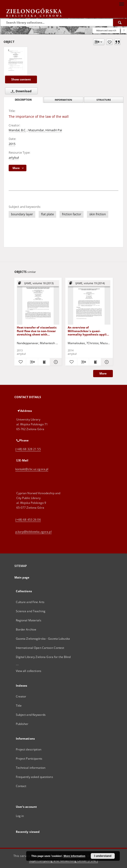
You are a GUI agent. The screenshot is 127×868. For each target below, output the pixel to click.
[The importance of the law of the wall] (16, 61)
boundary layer (22, 214)
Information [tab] (63, 100)
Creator (21, 696)
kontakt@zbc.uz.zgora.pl (32, 469)
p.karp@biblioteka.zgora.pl (33, 532)
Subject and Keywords (31, 715)
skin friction (98, 214)
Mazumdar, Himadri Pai (45, 130)
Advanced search (106, 30)
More (103, 373)
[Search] (120, 22)
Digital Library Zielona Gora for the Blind (43, 657)
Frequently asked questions (34, 777)
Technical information (31, 768)
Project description (29, 749)
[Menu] (121, 4)
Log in (20, 816)
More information (74, 856)
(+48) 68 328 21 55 (28, 449)
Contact (21, 786)
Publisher (22, 724)
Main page (22, 577)
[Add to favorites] (109, 42)
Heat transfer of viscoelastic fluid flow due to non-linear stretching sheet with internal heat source (37, 331)
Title (19, 706)
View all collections (29, 671)
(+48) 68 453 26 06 (28, 520)
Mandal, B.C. (17, 130)
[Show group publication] (38, 283)
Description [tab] (23, 100)
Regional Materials (29, 620)
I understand (103, 856)
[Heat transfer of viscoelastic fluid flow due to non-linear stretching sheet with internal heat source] (38, 303)
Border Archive (26, 629)
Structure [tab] (104, 100)
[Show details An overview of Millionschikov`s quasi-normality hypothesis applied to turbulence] (106, 362)
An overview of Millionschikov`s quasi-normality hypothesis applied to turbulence (89, 331)
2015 (12, 144)
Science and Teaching (31, 611)
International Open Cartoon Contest (40, 648)
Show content (21, 79)
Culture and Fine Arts (30, 602)
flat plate (47, 214)
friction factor (72, 214)
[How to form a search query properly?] (124, 30)
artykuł (14, 158)
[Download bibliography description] (32, 362)
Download (20, 91)
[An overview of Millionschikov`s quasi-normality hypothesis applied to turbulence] (89, 303)
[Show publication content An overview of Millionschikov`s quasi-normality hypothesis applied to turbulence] (95, 362)
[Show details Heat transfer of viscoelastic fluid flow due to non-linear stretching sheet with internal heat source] (55, 362)
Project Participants (29, 759)
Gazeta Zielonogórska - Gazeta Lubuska (43, 639)
